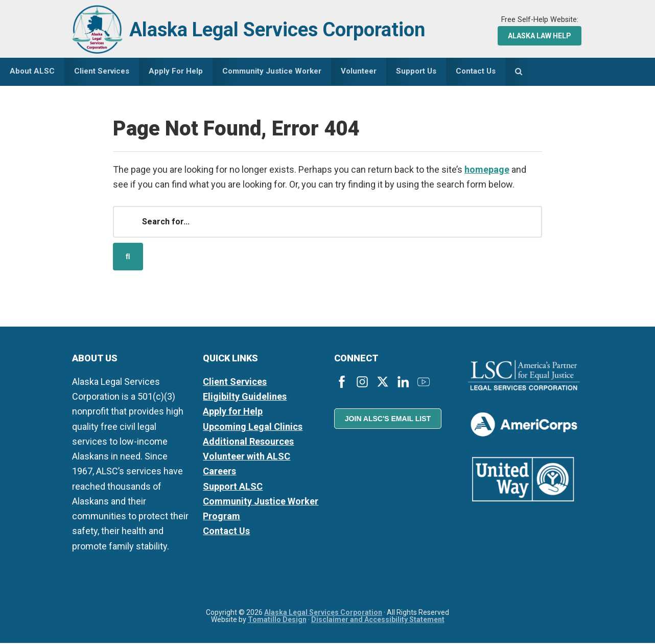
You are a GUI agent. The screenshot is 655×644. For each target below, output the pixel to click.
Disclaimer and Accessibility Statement (378, 620)
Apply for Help (233, 412)
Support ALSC (233, 487)
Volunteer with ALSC (247, 457)
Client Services (235, 383)
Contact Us (226, 532)
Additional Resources (248, 442)
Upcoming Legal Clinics (253, 427)
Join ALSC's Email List (388, 420)
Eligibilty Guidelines (245, 397)
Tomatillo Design (277, 620)
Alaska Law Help (540, 36)
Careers (219, 472)
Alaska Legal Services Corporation (285, 29)
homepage (487, 170)
